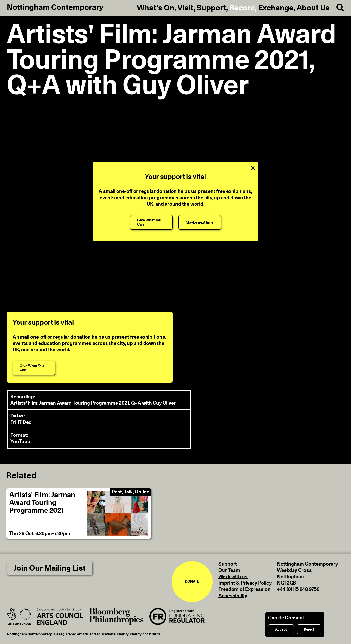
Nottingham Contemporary (55, 8)
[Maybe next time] (200, 222)
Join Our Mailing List (50, 568)
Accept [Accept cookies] (281, 630)
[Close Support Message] (253, 168)
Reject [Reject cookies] (309, 630)
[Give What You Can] (151, 222)
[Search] (337, 8)
